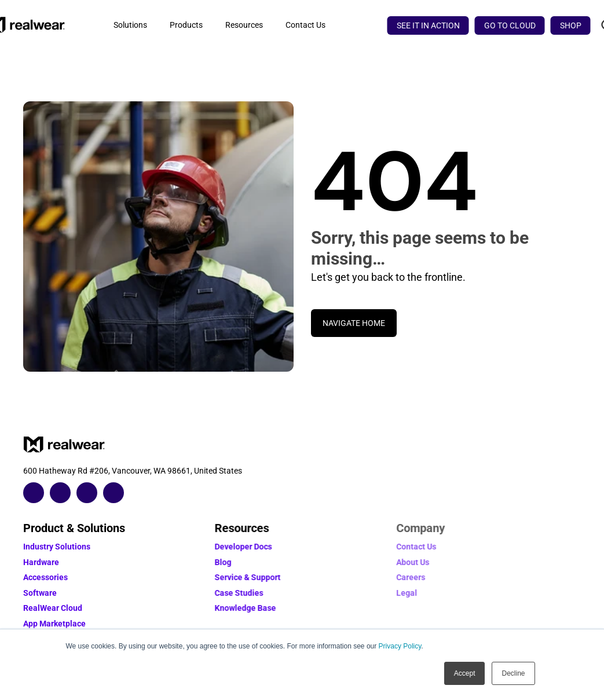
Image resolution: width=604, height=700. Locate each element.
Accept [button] (465, 673)
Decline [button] (513, 673)
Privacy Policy (400, 646)
